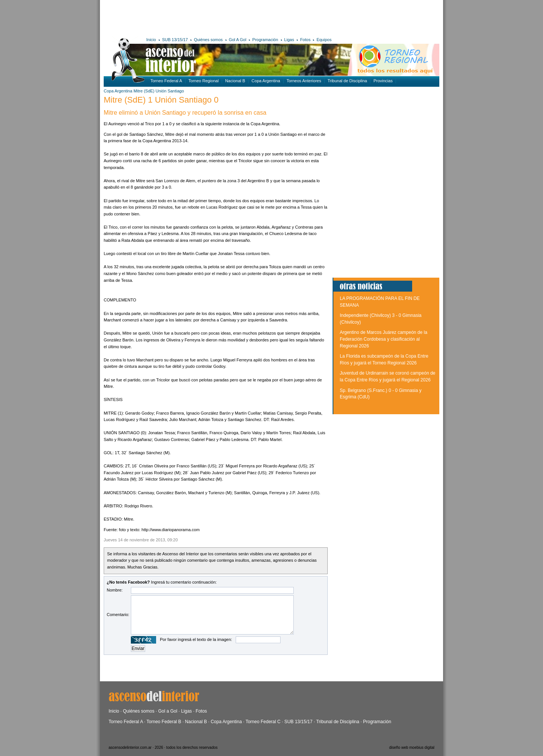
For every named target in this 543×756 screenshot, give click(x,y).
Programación (265, 40)
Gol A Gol (238, 40)
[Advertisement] (214, 17)
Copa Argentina (266, 81)
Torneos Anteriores (304, 81)
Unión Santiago (170, 91)
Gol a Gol (168, 711)
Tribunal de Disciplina (347, 81)
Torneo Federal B (164, 722)
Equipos (324, 40)
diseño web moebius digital (412, 748)
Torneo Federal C (263, 722)
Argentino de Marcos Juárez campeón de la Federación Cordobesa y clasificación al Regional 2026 (383, 339)
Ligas (289, 40)
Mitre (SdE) (144, 91)
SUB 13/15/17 (175, 40)
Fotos (305, 40)
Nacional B (235, 81)
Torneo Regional (204, 81)
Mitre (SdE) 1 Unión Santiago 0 (161, 100)
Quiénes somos (208, 40)
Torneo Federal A (166, 81)
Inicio (151, 40)
